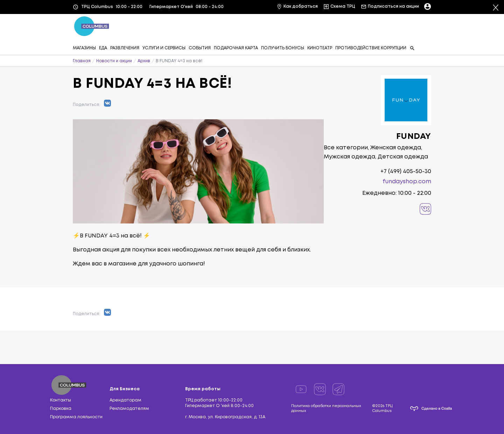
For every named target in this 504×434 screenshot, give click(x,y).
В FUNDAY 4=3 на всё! (179, 61)
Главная (82, 61)
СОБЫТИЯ (200, 48)
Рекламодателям (129, 409)
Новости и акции (114, 61)
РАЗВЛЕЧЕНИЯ (125, 48)
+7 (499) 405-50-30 (406, 172)
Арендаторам (125, 400)
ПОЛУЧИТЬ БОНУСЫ (283, 48)
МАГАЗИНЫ (84, 48)
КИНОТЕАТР (320, 48)
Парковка (61, 409)
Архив (144, 61)
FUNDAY (414, 137)
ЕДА (103, 48)
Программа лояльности (76, 417)
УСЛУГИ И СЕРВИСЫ (164, 48)
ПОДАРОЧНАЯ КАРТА (236, 48)
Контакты (61, 400)
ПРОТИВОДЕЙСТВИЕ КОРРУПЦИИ (371, 48)
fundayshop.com (407, 182)
